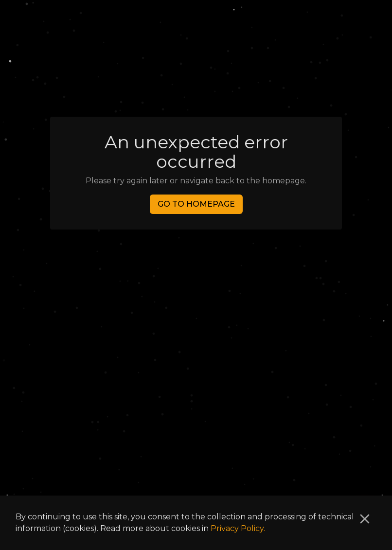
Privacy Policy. (238, 528)
